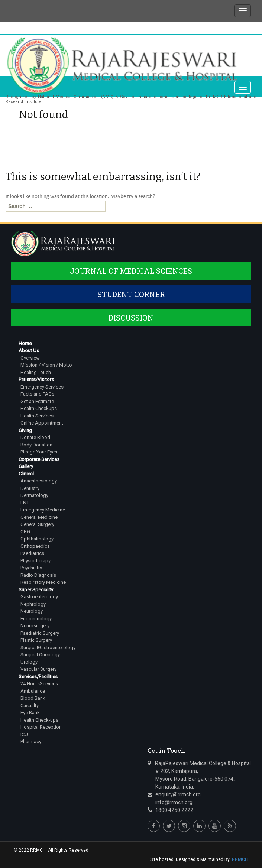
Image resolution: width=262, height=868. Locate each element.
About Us (29, 350)
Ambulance (33, 691)
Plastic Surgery (36, 640)
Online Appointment (42, 423)
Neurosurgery (35, 626)
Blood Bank (33, 698)
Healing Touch (36, 372)
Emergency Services (42, 387)
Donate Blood (35, 437)
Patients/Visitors (36, 379)
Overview (30, 358)
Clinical (26, 474)
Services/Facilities (38, 677)
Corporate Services (39, 459)
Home (25, 343)
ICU (24, 734)
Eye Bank (30, 713)
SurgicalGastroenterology (48, 648)
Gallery (26, 466)
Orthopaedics (35, 546)
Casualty (30, 706)
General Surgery (37, 524)
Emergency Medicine (43, 510)
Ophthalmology (37, 539)
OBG (25, 532)
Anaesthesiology (39, 481)
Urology (29, 662)
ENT (25, 503)
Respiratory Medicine (43, 582)
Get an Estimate (37, 401)
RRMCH (240, 859)
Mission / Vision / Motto (46, 365)
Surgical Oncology (40, 655)
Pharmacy (31, 742)
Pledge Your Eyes (39, 452)
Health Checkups (39, 408)
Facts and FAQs (37, 394)
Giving (25, 430)
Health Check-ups (39, 720)
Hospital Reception (41, 727)
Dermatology (34, 495)
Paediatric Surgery (40, 633)
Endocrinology (36, 619)
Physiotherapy (35, 561)
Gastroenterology (39, 597)
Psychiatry (31, 568)
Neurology (32, 611)
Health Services (37, 416)
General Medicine (39, 517)
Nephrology (33, 604)
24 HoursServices (39, 684)
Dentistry (30, 488)
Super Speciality (36, 590)
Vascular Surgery (38, 669)
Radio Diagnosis (38, 575)
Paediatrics (32, 553)
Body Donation (36, 445)
